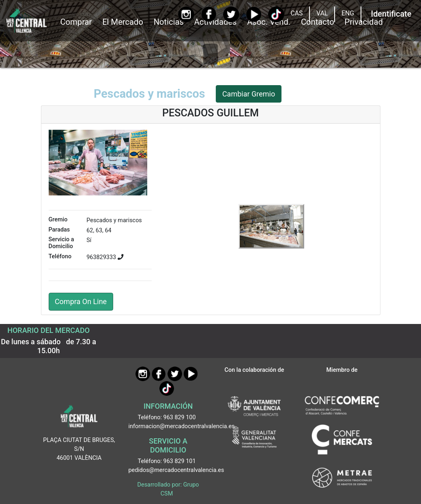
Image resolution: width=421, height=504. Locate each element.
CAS (296, 13)
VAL (322, 13)
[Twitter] (231, 14)
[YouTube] (254, 14)
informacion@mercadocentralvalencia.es (182, 426)
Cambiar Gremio (249, 94)
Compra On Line (81, 301)
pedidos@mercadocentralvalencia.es (176, 470)
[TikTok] (276, 14)
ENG (348, 13)
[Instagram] (186, 14)
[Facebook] (209, 14)
